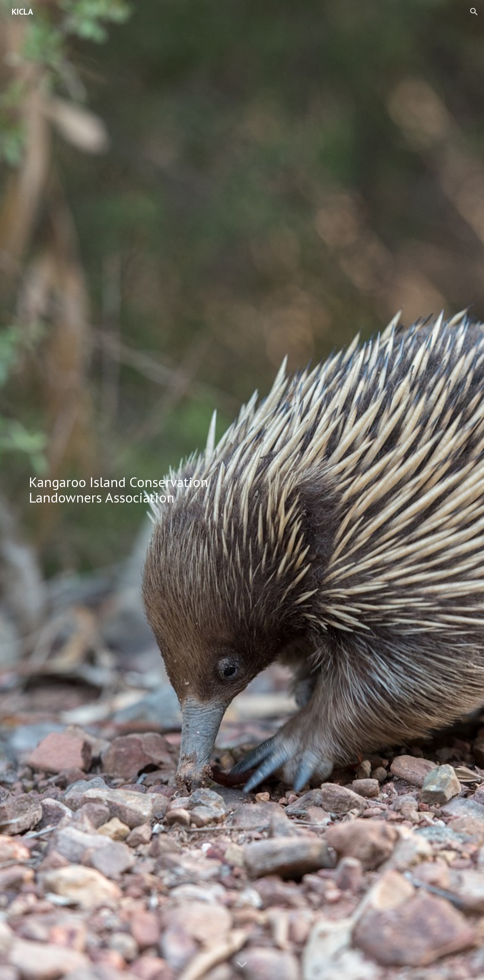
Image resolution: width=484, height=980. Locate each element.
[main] (131, 490)
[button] (474, 12)
